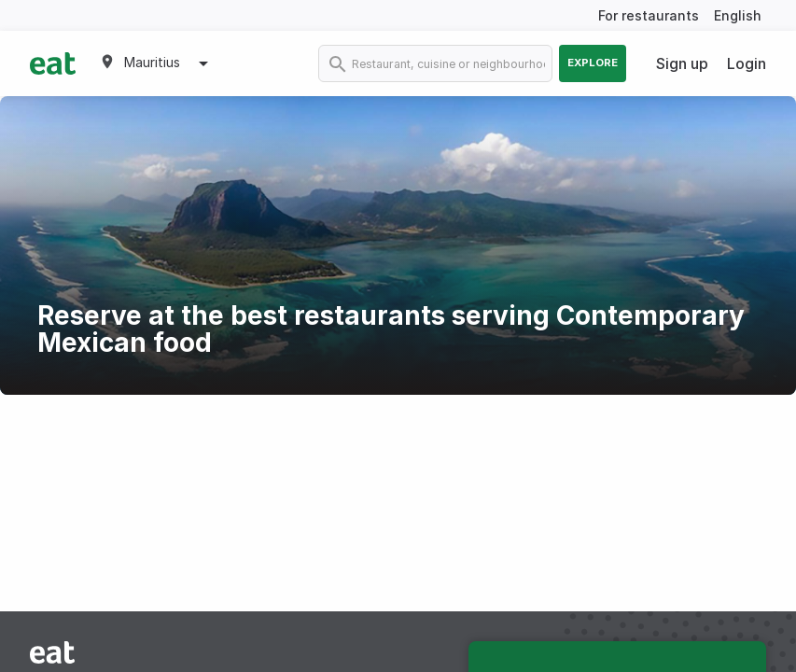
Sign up (682, 63)
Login (747, 63)
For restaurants (649, 15)
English (738, 15)
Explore (593, 63)
